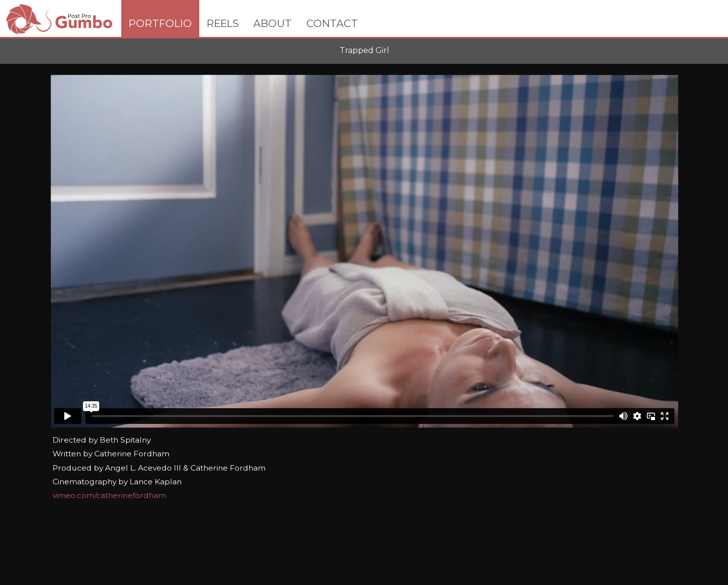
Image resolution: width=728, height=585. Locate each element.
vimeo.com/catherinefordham (109, 495)
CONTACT (332, 23)
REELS (223, 23)
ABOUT (272, 23)
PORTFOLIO (160, 23)
